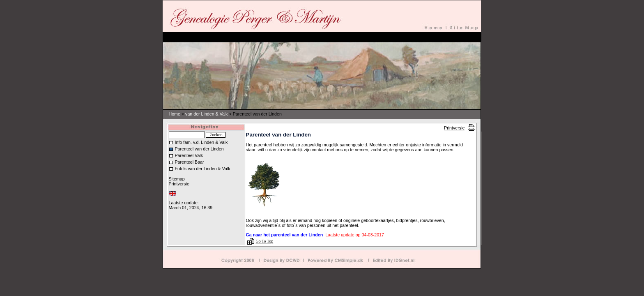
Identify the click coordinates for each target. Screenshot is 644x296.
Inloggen (176, 198)
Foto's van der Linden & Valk (203, 169)
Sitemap (177, 179)
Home (175, 114)
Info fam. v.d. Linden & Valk (201, 142)
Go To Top (265, 241)
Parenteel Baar (190, 162)
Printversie (454, 128)
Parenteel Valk (189, 155)
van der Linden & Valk (206, 114)
